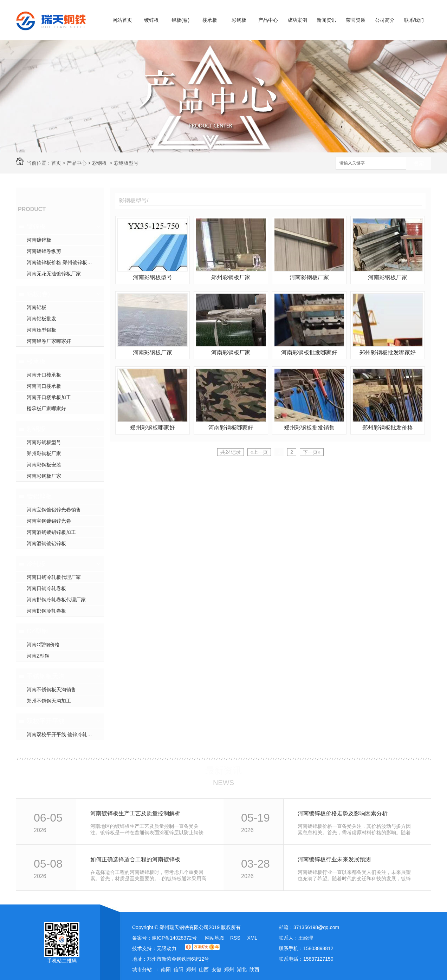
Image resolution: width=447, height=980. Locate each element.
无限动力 (167, 948)
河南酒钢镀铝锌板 (46, 543)
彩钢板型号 (126, 163)
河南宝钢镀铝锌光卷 (49, 521)
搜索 (419, 164)
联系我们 (414, 20)
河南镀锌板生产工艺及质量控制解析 (135, 813)
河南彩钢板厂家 (44, 476)
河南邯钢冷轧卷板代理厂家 (56, 600)
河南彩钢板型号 (44, 442)
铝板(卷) (180, 20)
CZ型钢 (37, 631)
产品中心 (268, 20)
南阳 (166, 969)
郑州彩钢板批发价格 (388, 428)
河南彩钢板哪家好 (231, 428)
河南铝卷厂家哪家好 (49, 341)
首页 (56, 163)
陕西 (254, 969)
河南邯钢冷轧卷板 (46, 611)
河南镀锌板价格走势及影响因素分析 (343, 813)
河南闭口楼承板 (44, 386)
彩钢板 (239, 20)
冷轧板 (36, 564)
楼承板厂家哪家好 (46, 409)
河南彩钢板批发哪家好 (309, 352)
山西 (204, 969)
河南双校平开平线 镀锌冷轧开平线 (64, 734)
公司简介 (385, 20)
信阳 (179, 969)
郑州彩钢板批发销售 (309, 428)
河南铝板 (37, 307)
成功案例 (297, 20)
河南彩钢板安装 (44, 465)
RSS (236, 938)
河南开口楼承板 (44, 375)
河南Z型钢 (38, 656)
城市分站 (142, 969)
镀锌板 (151, 20)
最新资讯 (223, 770)
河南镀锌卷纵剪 (44, 251)
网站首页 (122, 20)
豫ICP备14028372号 (174, 938)
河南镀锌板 (39, 240)
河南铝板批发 (41, 319)
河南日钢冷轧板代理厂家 (54, 577)
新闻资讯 (326, 20)
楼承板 (210, 20)
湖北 (242, 969)
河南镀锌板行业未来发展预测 (334, 859)
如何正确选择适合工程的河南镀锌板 (135, 859)
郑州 (191, 969)
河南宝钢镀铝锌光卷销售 (54, 510)
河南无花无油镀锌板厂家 (54, 274)
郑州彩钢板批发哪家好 (388, 352)
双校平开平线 (46, 721)
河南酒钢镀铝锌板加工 (51, 532)
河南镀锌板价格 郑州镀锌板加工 (62, 262)
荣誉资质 (356, 20)
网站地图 (215, 938)
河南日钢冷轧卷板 (46, 588)
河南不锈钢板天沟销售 (51, 690)
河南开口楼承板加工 (49, 397)
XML (252, 938)
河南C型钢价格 (43, 645)
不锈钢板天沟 (46, 676)
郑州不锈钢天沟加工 (49, 701)
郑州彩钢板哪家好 (153, 428)
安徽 (216, 969)
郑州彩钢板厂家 (44, 453)
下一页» (312, 452)
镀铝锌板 (39, 496)
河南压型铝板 (41, 330)
